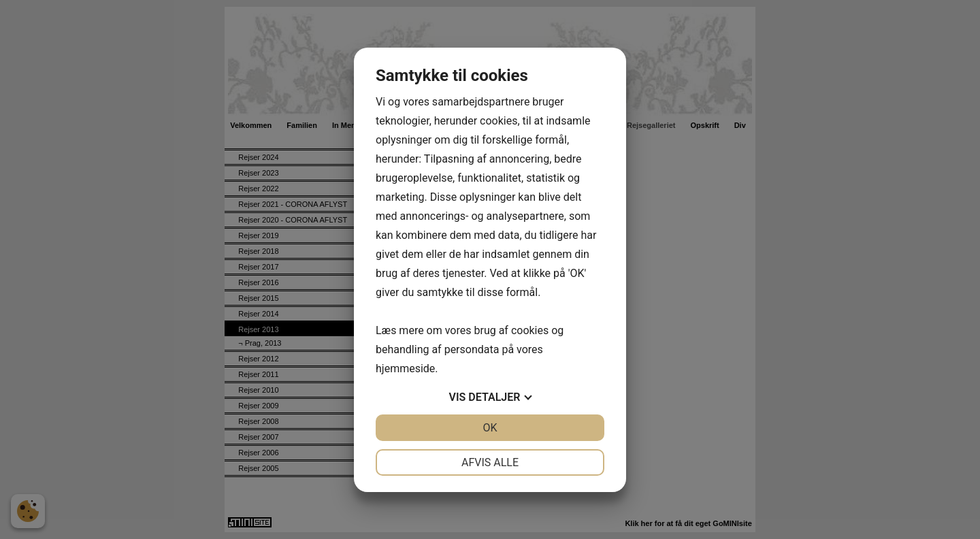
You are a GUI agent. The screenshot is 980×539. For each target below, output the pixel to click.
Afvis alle (490, 462)
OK (490, 428)
